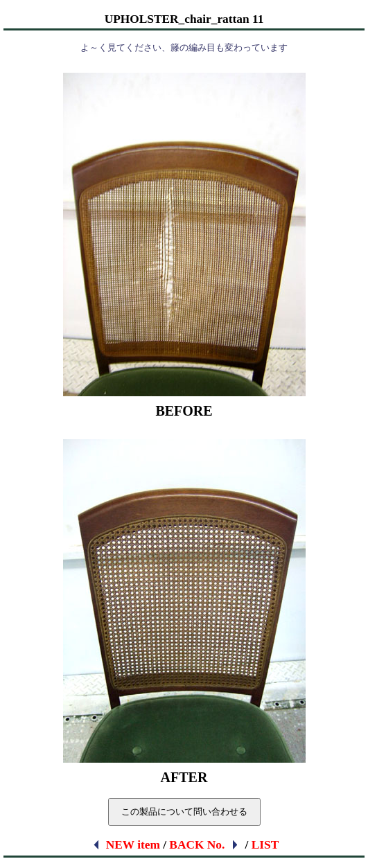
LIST (265, 845)
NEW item (126, 845)
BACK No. (204, 845)
